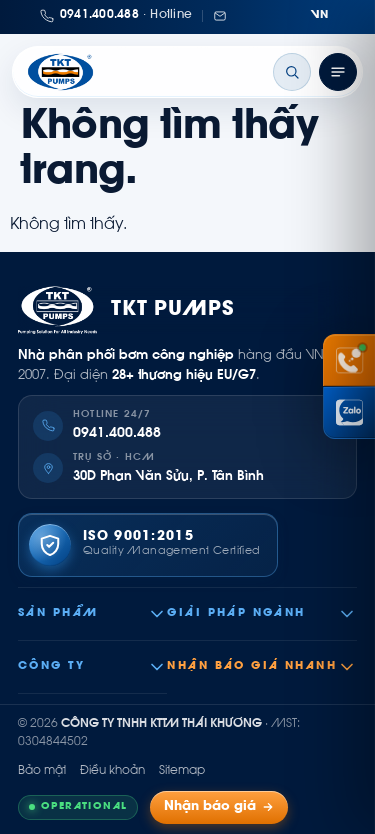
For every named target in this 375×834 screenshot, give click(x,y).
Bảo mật (42, 771)
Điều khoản (112, 771)
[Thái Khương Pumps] (60, 72)
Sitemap (182, 771)
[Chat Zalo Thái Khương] (349, 413)
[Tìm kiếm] (292, 72)
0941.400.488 (117, 434)
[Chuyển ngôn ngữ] (320, 16)
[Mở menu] (338, 72)
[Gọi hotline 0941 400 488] (349, 360)
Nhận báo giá (219, 807)
